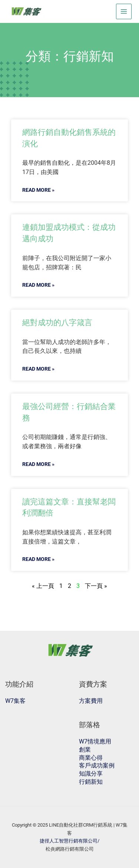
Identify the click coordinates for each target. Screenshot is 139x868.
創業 (85, 750)
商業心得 (91, 758)
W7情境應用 (95, 741)
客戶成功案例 (97, 765)
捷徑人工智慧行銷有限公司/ (69, 841)
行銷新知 (91, 782)
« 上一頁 (43, 586)
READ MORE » (38, 190)
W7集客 (15, 701)
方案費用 (91, 701)
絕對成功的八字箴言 (57, 323)
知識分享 (91, 774)
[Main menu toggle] (124, 12)
